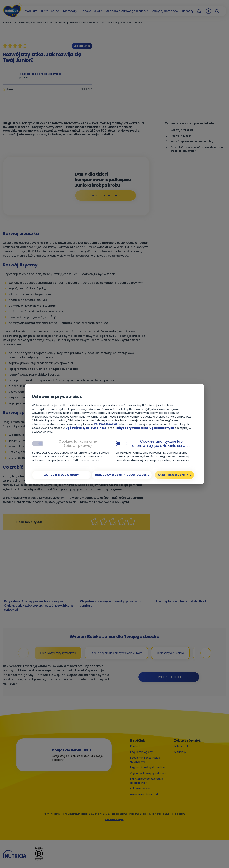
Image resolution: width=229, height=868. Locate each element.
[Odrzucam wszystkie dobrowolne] (122, 475)
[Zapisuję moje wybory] (61, 475)
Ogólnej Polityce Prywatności (86, 428)
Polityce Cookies (106, 424)
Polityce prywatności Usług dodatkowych (144, 428)
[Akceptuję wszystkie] (174, 475)
